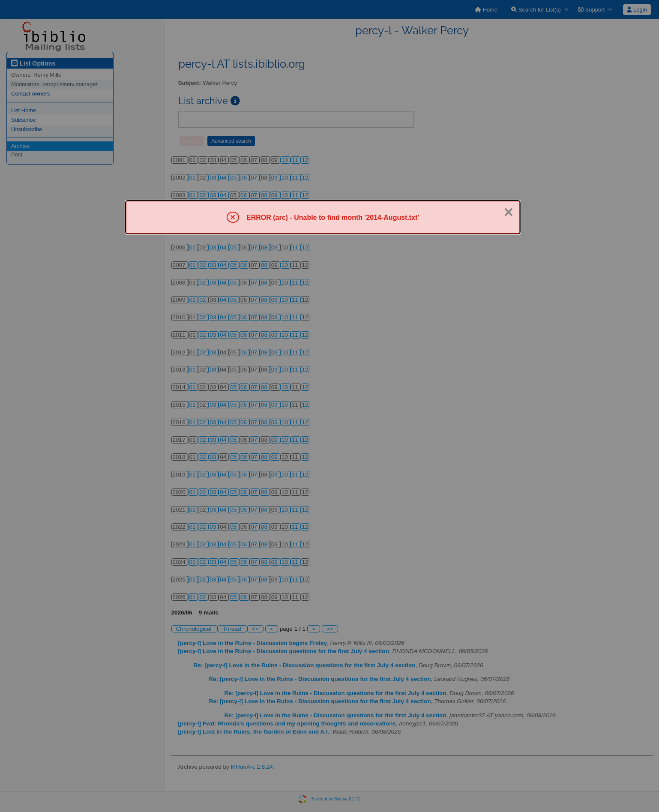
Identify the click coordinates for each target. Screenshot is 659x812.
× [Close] (509, 212)
